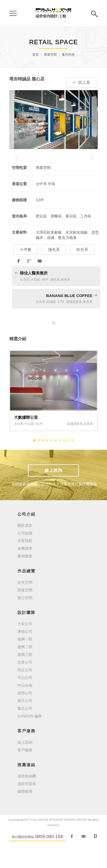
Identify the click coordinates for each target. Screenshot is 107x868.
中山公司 (25, 699)
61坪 (39, 445)
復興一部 (25, 660)
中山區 (29, 445)
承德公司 (25, 653)
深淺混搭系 (74, 323)
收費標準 (25, 570)
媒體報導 (25, 813)
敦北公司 (25, 730)
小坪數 (26, 271)
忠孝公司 (25, 683)
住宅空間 (25, 603)
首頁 (35, 55)
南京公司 (25, 722)
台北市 (25, 300)
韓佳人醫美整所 (34, 294)
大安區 (35, 300)
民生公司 (25, 691)
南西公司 (25, 714)
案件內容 (68, 55)
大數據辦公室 (26, 439)
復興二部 (25, 668)
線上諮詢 (53, 491)
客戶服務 (25, 771)
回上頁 (81, 82)
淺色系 (54, 271)
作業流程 (25, 562)
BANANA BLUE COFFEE (69, 317)
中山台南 (25, 706)
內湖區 (51, 323)
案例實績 (25, 577)
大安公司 (25, 645)
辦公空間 (25, 619)
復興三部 (25, 676)
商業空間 (50, 55)
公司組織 (25, 554)
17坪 (61, 323)
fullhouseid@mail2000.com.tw (83, 857)
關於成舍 (25, 547)
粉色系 (65, 300)
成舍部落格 (27, 805)
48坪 (45, 300)
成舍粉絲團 (27, 797)
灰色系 (82, 271)
